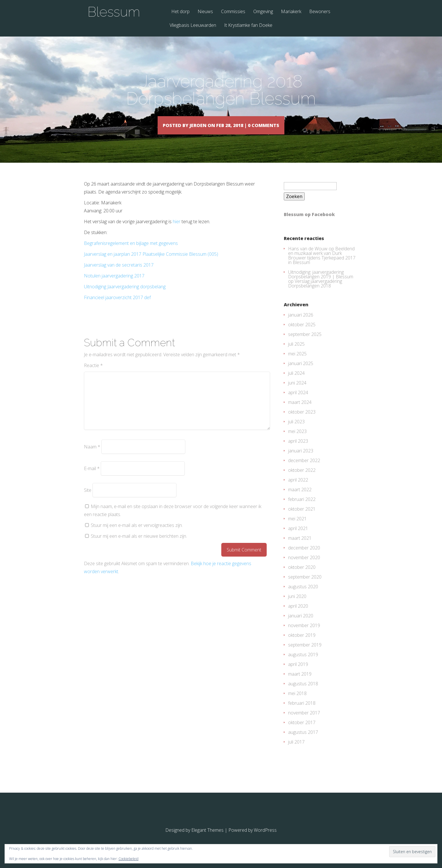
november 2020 (304, 566)
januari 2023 (301, 459)
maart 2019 (300, 682)
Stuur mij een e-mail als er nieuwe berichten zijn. (139, 544)
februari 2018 (302, 711)
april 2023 (298, 449)
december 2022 (304, 469)
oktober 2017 (302, 731)
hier (177, 230)
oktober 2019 (302, 643)
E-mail (92, 477)
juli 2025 (296, 352)
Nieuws (205, 12)
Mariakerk (291, 12)
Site (88, 498)
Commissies (233, 12)
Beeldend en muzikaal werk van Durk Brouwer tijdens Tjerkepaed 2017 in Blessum (322, 264)
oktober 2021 (302, 517)
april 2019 (298, 672)
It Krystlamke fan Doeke (248, 26)
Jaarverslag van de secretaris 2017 (119, 273)
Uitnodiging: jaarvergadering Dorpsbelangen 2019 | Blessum (321, 283)
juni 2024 (297, 391)
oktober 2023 (302, 420)
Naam (92, 455)
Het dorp (180, 12)
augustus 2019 (303, 663)
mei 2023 (297, 440)
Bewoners (320, 12)
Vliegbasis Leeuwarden (193, 26)
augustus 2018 (303, 692)
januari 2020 (301, 624)
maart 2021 (300, 546)
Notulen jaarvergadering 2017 (114, 284)
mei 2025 (297, 362)
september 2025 (305, 343)
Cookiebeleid (128, 859)
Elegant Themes (207, 838)
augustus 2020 (303, 595)
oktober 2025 (302, 333)
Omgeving (263, 12)
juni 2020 (297, 605)
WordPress (265, 838)
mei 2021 (297, 527)
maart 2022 (300, 498)
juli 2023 (296, 430)
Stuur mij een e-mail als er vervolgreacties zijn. (137, 533)
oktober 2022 (302, 478)
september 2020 (305, 585)
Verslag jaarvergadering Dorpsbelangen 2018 (315, 292)
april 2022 (298, 488)
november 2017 (304, 721)
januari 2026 (301, 323)
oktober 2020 (302, 575)
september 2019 (305, 653)
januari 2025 (301, 372)
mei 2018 (297, 702)
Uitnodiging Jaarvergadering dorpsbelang (125, 295)
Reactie (93, 374)
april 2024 (298, 401)
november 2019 (304, 634)
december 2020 (304, 556)
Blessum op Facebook (309, 223)
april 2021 (298, 537)
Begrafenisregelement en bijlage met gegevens (131, 251)
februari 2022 (302, 507)
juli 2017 (296, 750)
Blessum (114, 12)
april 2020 (298, 614)
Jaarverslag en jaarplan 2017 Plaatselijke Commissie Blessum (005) (151, 262)
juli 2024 (296, 381)
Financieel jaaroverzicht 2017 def (117, 306)
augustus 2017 (303, 740)
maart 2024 (300, 410)
